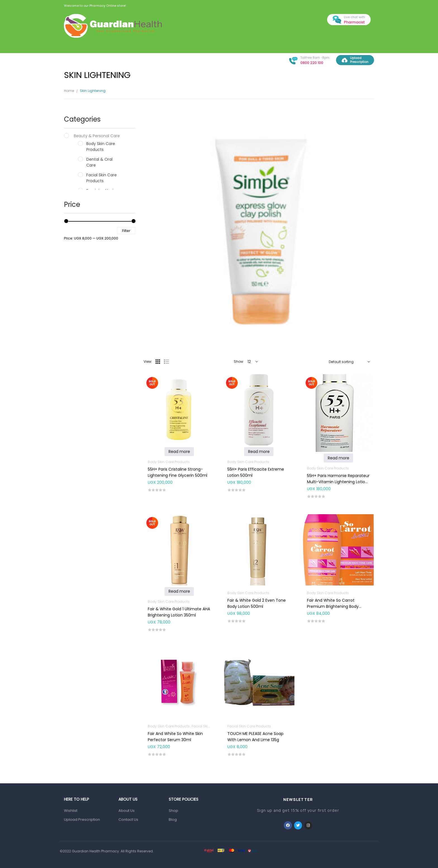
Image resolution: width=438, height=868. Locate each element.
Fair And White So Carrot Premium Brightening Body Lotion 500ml (333, 606)
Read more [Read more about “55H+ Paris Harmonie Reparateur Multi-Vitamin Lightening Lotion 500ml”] (338, 458)
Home (69, 91)
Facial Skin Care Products (102, 178)
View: (148, 361)
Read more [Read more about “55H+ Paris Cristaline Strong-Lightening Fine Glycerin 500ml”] (179, 452)
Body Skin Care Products (101, 147)
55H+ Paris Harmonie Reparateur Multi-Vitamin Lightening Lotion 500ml (338, 482)
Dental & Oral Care (99, 162)
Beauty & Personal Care (97, 136)
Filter (126, 231)
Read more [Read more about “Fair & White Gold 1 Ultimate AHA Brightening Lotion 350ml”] (179, 591)
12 (249, 362)
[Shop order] (349, 362)
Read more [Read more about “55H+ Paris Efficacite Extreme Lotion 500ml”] (259, 452)
